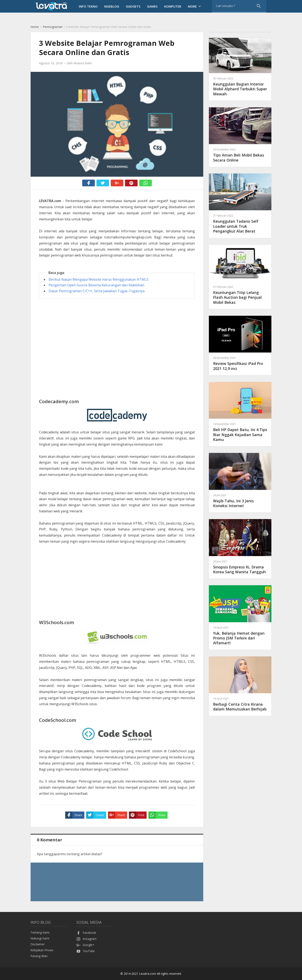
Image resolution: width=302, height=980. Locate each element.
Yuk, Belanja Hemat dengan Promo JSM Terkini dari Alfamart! (240, 636)
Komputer (173, 6)
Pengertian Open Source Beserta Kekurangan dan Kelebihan (96, 285)
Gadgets (133, 6)
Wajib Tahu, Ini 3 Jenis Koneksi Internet (240, 501)
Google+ (85, 945)
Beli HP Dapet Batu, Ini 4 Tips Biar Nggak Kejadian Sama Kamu (240, 432)
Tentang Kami (40, 932)
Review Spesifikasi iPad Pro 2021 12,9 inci (240, 363)
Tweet (95, 815)
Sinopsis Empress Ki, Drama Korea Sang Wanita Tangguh (240, 567)
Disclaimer (38, 944)
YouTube (86, 951)
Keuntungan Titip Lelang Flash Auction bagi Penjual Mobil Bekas (240, 295)
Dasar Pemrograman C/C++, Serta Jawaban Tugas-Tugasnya (97, 291)
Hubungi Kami (40, 938)
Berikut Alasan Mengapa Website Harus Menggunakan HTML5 (99, 279)
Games (152, 6)
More (195, 6)
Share (74, 815)
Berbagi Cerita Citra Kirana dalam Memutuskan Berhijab (240, 704)
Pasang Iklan (39, 956)
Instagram (86, 939)
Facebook (86, 933)
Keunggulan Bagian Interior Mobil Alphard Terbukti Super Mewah (240, 86)
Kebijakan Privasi (42, 950)
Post (137, 815)
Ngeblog (112, 6)
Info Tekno (88, 6)
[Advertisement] (117, 334)
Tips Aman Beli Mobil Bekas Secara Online (240, 155)
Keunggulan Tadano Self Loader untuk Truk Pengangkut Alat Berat (240, 224)
